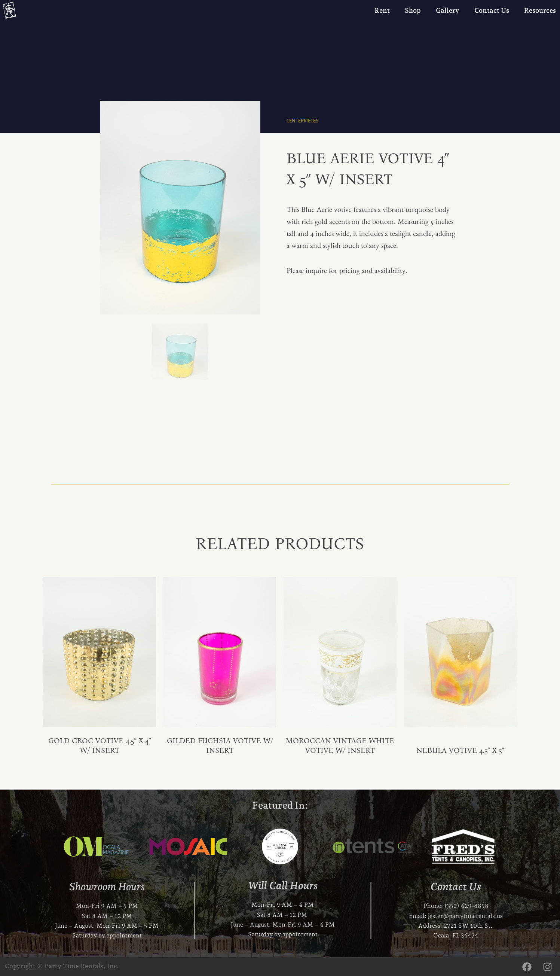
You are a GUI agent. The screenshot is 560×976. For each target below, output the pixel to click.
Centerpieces (302, 121)
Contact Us (492, 10)
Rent (382, 10)
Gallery (448, 10)
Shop (413, 10)
